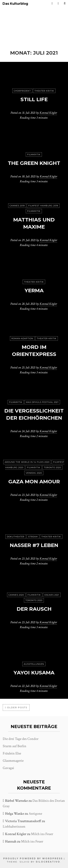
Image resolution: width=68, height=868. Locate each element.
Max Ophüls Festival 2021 (42, 402)
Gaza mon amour (34, 481)
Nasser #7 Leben (34, 545)
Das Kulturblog (15, 4)
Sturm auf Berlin (15, 746)
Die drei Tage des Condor (21, 739)
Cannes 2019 (17, 206)
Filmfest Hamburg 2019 (43, 206)
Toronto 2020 (52, 467)
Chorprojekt (22, 91)
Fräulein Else (12, 753)
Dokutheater (16, 537)
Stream (33, 537)
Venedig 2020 (34, 473)
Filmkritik (34, 154)
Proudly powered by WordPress (33, 858)
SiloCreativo (48, 862)
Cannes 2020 (16, 595)
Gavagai (8, 768)
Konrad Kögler (48, 113)
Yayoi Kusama (34, 673)
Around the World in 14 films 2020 (27, 462)
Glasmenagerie (13, 761)
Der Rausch (34, 609)
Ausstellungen (34, 664)
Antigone (35, 814)
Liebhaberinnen (14, 827)
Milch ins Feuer (42, 834)
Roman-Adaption (22, 338)
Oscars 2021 (52, 595)
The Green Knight (34, 163)
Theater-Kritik (44, 91)
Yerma (34, 290)
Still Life (34, 99)
